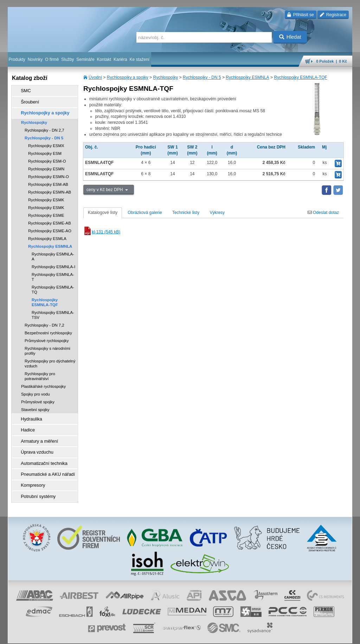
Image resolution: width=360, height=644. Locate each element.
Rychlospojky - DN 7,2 (44, 322)
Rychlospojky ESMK (46, 196)
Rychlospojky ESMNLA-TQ (53, 286)
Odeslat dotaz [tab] (323, 213)
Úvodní (95, 77)
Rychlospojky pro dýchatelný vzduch (50, 360)
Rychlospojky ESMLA (47, 235)
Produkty (17, 59)
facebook (242, 635)
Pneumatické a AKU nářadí (44, 464)
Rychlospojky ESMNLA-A (53, 253)
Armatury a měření (36, 435)
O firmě (52, 59)
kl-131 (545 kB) (102, 232)
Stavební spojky (35, 406)
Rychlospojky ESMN (46, 165)
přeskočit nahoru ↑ (333, 635)
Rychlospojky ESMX (46, 142)
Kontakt (104, 59)
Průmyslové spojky (38, 398)
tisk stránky (303, 635)
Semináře (85, 59)
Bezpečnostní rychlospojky (48, 329)
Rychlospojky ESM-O (47, 158)
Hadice (25, 425)
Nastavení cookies (80, 635)
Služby (67, 59)
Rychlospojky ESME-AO (50, 227)
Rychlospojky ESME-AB (50, 220)
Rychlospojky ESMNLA (247, 77)
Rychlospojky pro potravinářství (40, 373)
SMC (24, 90)
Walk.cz (53, 635)
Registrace (333, 15)
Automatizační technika (41, 454)
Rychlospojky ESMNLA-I (53, 263)
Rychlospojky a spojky (128, 77)
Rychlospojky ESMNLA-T (53, 273)
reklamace (193, 635)
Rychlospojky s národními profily (47, 347)
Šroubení (28, 100)
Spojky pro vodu (36, 391)
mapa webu (279, 635)
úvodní (260, 635)
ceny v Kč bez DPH (105, 190)
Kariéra (120, 59)
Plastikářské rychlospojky (43, 383)
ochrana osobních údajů (159, 635)
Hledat (290, 37)
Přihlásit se (300, 15)
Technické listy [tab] (186, 213)
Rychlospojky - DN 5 (202, 77)
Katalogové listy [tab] (103, 213)
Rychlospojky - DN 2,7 (44, 127)
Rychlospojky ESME (46, 212)
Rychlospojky (165, 77)
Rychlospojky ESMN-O (49, 173)
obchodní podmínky (117, 635)
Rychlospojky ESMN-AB (50, 189)
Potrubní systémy (35, 484)
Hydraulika (29, 415)
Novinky (35, 59)
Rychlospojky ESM (45, 150)
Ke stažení (140, 59)
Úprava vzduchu (34, 444)
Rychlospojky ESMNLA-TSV (53, 311)
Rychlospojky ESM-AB (48, 181)
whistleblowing (218, 635)
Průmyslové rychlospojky (47, 337)
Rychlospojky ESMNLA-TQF (300, 77)
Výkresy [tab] (217, 213)
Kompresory (30, 474)
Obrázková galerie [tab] (145, 213)
